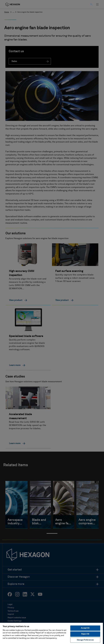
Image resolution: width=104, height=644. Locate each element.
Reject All (85, 634)
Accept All (85, 628)
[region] (51, 633)
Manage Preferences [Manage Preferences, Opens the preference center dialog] (85, 640)
